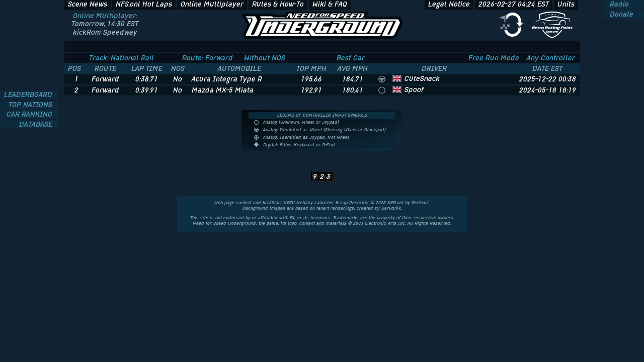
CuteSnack (422, 78)
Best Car (351, 58)
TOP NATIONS (31, 105)
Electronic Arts (381, 223)
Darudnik (391, 208)
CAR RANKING (30, 114)
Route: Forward (208, 58)
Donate (621, 14)
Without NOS (265, 58)
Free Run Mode (494, 58)
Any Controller (551, 58)
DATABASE (37, 124)
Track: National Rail (122, 58)
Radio (618, 4)
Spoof (414, 89)
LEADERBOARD (29, 95)
